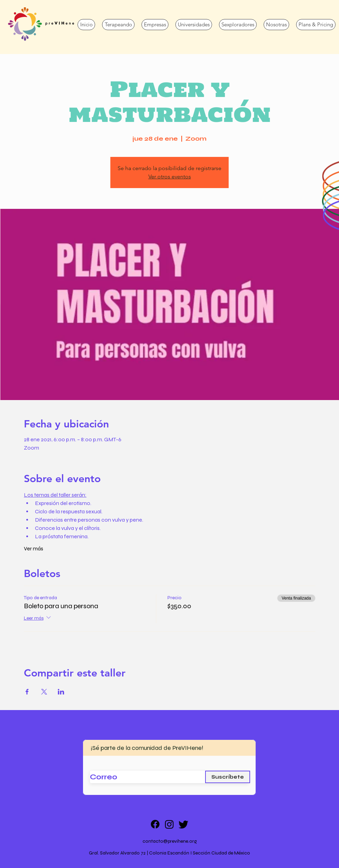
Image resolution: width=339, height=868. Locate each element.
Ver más (34, 548)
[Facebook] (155, 824)
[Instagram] (169, 824)
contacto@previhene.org (170, 841)
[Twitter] (184, 824)
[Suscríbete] (228, 777)
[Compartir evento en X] (44, 692)
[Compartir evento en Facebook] (27, 692)
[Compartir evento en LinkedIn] (61, 692)
